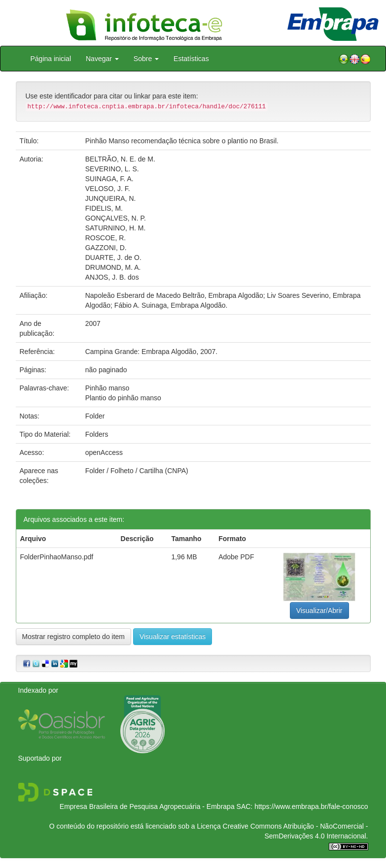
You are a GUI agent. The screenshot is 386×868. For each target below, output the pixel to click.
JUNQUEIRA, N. (111, 198)
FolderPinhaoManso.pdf (57, 557)
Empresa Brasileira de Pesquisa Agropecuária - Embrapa (147, 806)
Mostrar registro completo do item (74, 637)
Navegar (102, 59)
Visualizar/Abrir (319, 611)
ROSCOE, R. (105, 238)
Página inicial (51, 59)
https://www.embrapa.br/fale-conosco (311, 806)
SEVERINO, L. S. (112, 169)
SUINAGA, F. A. (109, 179)
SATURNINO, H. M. (116, 228)
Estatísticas (191, 59)
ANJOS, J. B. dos (112, 277)
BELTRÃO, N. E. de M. (120, 159)
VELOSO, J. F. (108, 189)
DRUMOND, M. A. (113, 267)
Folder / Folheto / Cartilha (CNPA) (137, 471)
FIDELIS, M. (104, 208)
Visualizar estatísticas (173, 637)
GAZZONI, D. (106, 248)
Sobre (146, 59)
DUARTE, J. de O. (113, 257)
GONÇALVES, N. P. (116, 218)
